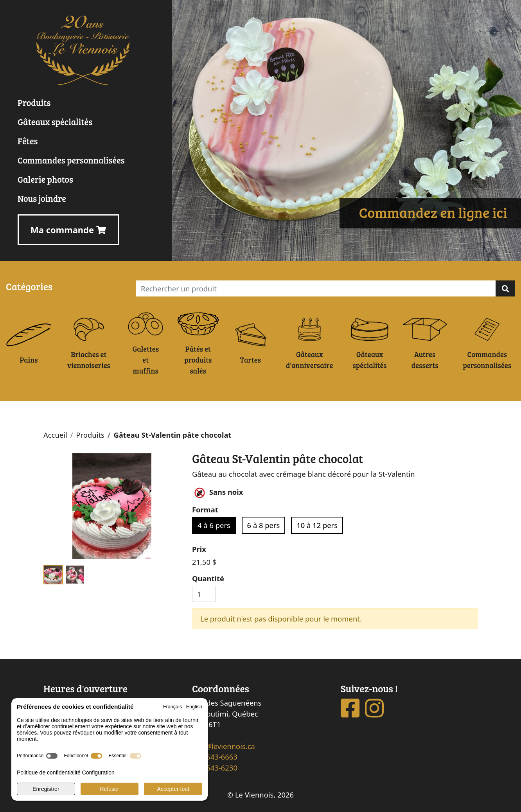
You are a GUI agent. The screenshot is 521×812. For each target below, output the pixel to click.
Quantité (208, 578)
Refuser (109, 789)
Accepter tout (173, 789)
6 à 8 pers (264, 525)
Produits (90, 435)
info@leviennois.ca (224, 746)
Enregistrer (46, 789)
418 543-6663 (215, 757)
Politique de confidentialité (49, 772)
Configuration (98, 772)
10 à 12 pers (317, 525)
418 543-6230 (215, 768)
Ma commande (68, 230)
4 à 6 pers (214, 525)
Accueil (55, 435)
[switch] (52, 756)
